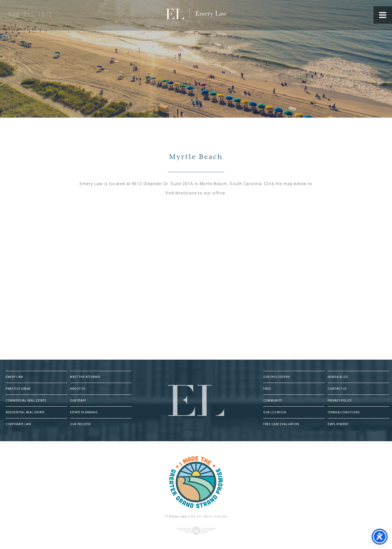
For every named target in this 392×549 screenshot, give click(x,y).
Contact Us (337, 389)
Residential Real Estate (25, 412)
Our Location (275, 412)
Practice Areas (18, 389)
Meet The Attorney (85, 377)
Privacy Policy (340, 401)
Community (273, 401)
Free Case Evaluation (281, 424)
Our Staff (78, 401)
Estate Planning (84, 412)
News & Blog (338, 377)
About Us (77, 389)
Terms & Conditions (344, 412)
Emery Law (208, 15)
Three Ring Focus (196, 531)
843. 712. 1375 (30, 15)
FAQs (267, 389)
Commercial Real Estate (26, 401)
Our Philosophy (277, 377)
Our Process (80, 424)
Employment (338, 424)
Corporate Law (18, 424)
